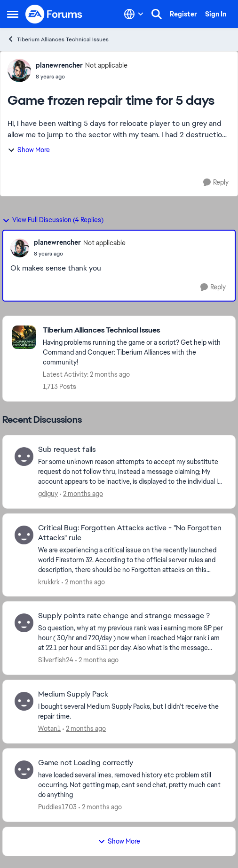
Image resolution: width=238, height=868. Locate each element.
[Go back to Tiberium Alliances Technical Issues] (134, 330)
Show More (29, 150)
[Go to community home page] (54, 14)
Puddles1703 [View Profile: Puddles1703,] (57, 807)
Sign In (216, 14)
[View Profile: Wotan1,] (24, 701)
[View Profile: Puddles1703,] (24, 770)
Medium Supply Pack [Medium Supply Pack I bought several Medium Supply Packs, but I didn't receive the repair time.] (73, 694)
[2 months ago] (81, 494)
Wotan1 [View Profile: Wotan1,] (49, 728)
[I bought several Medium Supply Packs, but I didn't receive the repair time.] (131, 712)
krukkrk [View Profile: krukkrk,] (49, 581)
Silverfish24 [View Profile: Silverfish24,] (56, 660)
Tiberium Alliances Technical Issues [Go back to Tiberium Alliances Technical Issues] (58, 39)
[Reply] (216, 182)
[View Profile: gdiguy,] (24, 457)
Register (183, 14)
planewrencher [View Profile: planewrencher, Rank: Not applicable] (59, 65)
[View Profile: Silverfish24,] (24, 623)
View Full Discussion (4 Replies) (53, 220)
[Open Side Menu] (13, 14)
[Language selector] (134, 14)
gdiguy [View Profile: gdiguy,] (48, 494)
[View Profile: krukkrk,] (24, 535)
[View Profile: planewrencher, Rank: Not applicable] (19, 70)
